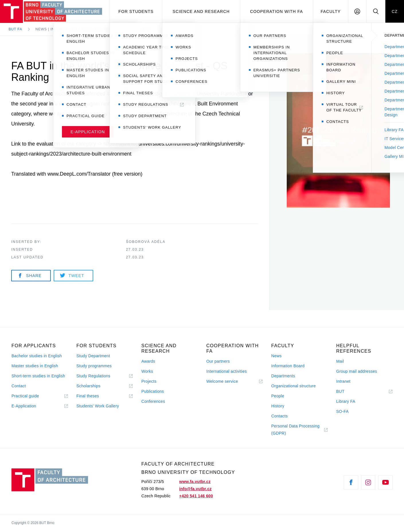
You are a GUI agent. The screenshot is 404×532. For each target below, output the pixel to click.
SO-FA (342, 411)
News (276, 356)
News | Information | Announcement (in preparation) (93, 29)
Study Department (93, 356)
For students (136, 11)
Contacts (280, 416)
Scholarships (89, 386)
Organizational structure (293, 386)
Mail (340, 361)
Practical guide (25, 396)
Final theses (88, 396)
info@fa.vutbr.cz (195, 489)
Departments (283, 376)
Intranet (344, 381)
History (278, 406)
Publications (153, 391)
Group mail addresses (357, 371)
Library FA (346, 401)
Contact (19, 386)
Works (147, 371)
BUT (349, 391)
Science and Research (201, 11)
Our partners (218, 361)
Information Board (288, 366)
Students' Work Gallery (98, 406)
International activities (227, 371)
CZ (395, 11)
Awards (148, 361)
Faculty (331, 11)
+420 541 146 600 (196, 496)
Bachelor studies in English (37, 356)
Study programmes (94, 366)
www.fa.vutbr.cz (195, 482)
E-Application (24, 406)
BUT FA (15, 29)
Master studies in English (35, 366)
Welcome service (222, 381)
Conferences (153, 401)
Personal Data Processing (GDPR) (295, 430)
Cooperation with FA (276, 11)
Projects (149, 381)
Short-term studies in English (38, 376)
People (278, 396)
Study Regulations (93, 376)
